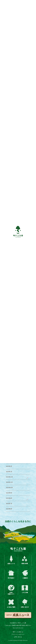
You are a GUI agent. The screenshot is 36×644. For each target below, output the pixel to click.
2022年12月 (9, 477)
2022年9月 (9, 493)
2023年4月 (9, 456)
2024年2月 (9, 408)
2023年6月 (9, 445)
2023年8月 (9, 434)
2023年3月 (9, 461)
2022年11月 (9, 482)
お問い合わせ (18, 637)
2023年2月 (9, 466)
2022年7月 (9, 504)
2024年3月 (9, 403)
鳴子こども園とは (18, 632)
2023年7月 (9, 440)
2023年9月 (9, 429)
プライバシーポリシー (18, 634)
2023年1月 (9, 472)
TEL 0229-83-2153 (18, 628)
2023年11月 (9, 424)
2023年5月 (9, 450)
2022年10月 (9, 488)
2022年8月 (9, 498)
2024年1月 (9, 413)
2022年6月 (9, 509)
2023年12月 (9, 418)
